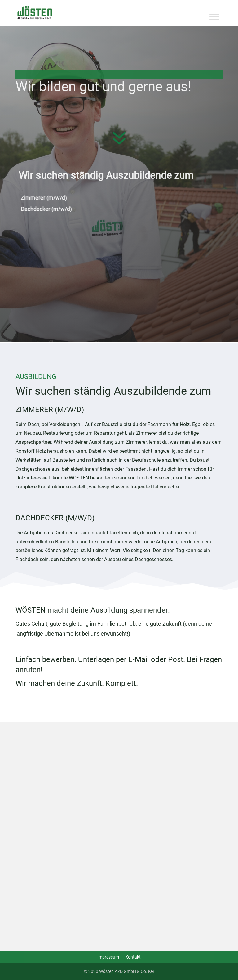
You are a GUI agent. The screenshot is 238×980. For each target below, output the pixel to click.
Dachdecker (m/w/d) (53, 209)
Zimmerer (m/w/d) (50, 198)
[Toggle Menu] (214, 17)
